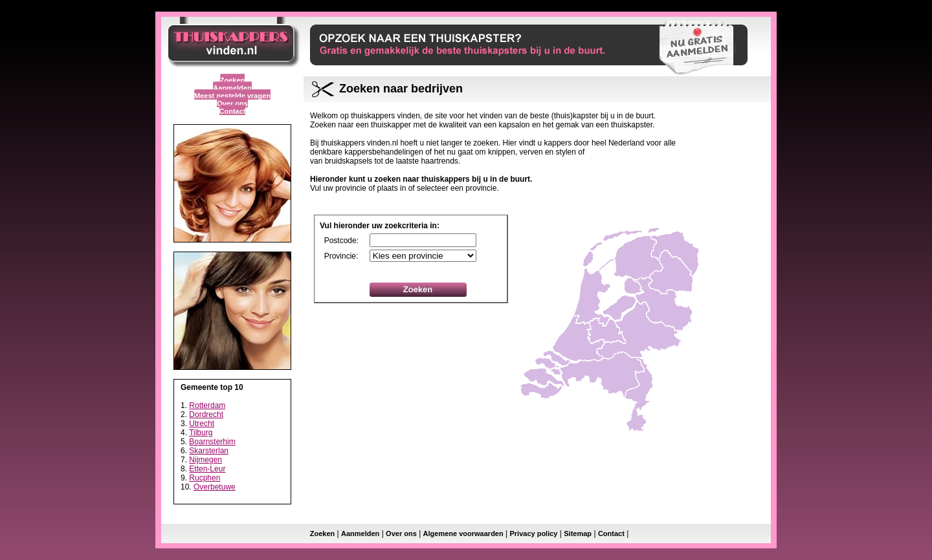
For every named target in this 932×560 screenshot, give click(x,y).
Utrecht (202, 424)
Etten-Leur (207, 469)
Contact (233, 111)
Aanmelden (232, 88)
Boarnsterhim (212, 442)
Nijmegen (205, 460)
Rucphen (205, 478)
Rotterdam (207, 405)
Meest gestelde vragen (232, 96)
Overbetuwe (215, 487)
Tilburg (201, 433)
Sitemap (578, 533)
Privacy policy (533, 533)
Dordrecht (206, 415)
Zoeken (233, 80)
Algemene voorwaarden (463, 533)
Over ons (232, 103)
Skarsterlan (209, 451)
